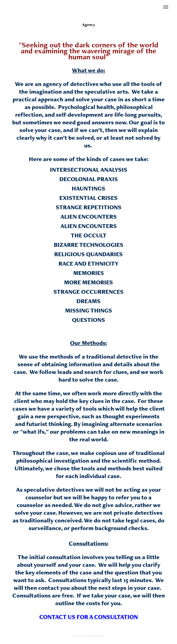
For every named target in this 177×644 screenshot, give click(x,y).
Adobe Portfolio (96, 636)
